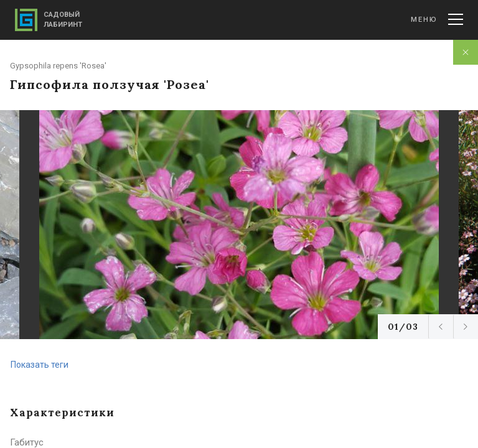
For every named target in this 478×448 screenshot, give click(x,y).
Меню (437, 19)
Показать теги (40, 365)
